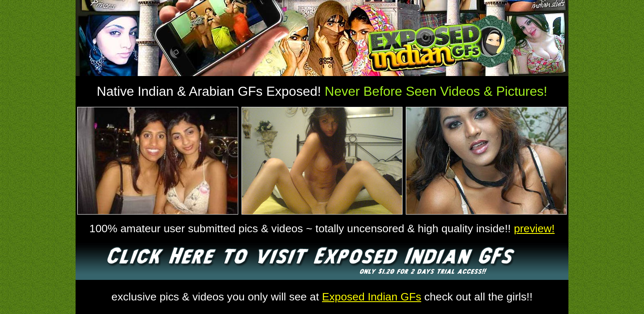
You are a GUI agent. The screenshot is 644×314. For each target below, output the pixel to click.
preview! (534, 229)
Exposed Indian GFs (372, 297)
